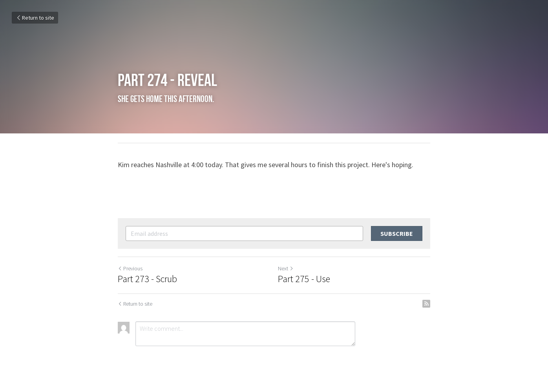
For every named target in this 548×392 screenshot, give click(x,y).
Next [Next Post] (286, 268)
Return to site (35, 18)
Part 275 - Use (304, 279)
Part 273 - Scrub (147, 279)
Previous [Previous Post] (130, 268)
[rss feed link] (426, 304)
